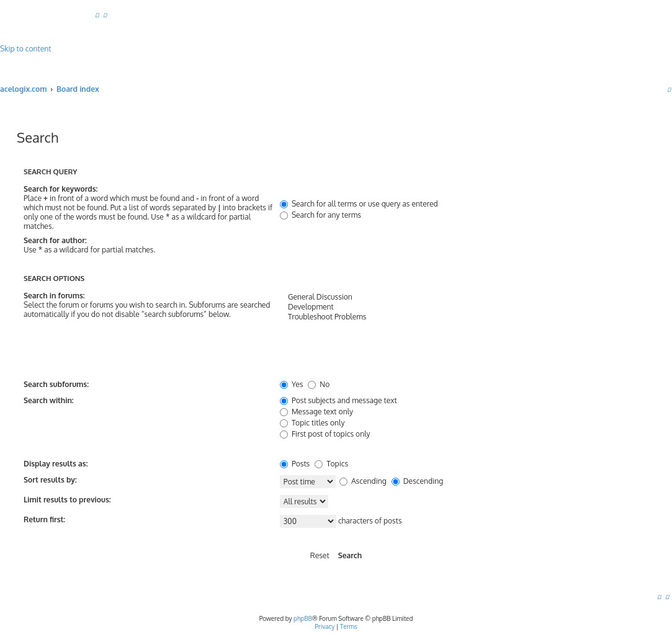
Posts (295, 464)
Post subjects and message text (338, 400)
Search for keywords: (60, 189)
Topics (331, 464)
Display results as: (56, 464)
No (319, 384)
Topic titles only (312, 423)
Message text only (316, 412)
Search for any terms (320, 215)
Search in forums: (54, 296)
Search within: (49, 400)
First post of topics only (325, 434)
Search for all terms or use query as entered (359, 204)
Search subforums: (56, 384)
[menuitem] (97, 15)
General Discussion (464, 297)
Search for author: (55, 240)
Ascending (363, 481)
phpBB (303, 618)
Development (464, 307)
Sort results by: (50, 480)
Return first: (44, 519)
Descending (417, 481)
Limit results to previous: (67, 500)
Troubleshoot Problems (464, 317)
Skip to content (25, 49)
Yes (291, 384)
